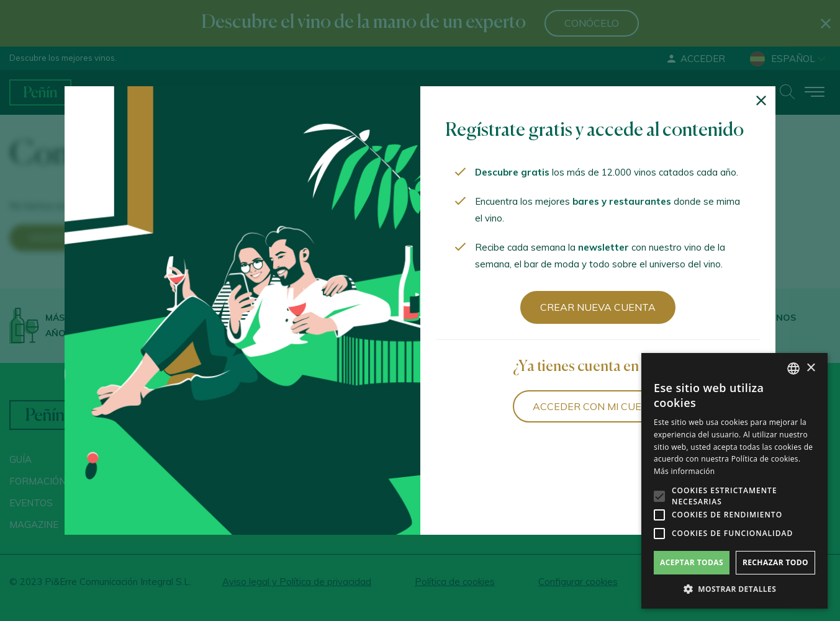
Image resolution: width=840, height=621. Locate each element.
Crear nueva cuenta (598, 307)
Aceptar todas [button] (692, 562)
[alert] (734, 481)
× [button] (811, 368)
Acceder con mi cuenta (598, 406)
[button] (734, 589)
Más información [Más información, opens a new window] (684, 471)
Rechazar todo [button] (775, 562)
